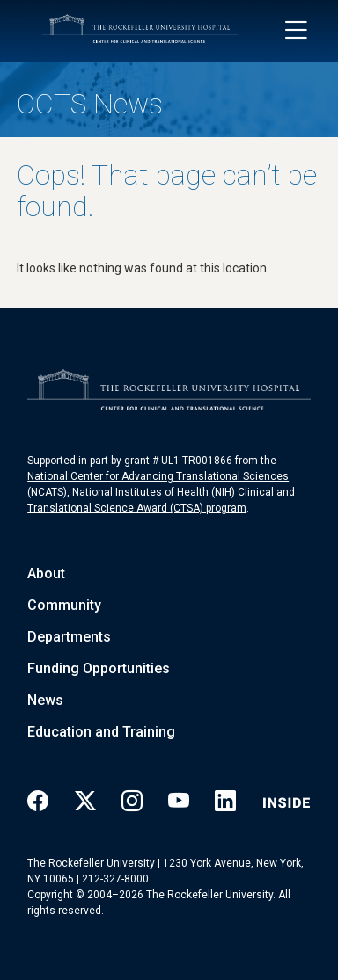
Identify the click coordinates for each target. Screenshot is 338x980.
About (46, 573)
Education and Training (101, 732)
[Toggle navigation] (296, 31)
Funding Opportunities (99, 668)
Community (64, 605)
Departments (69, 637)
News (45, 700)
